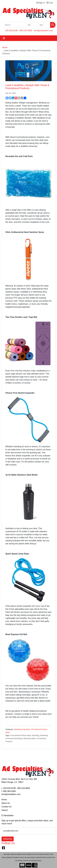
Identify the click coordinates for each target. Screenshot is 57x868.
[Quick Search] (14, 25)
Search (5, 810)
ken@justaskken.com (43, 31)
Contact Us (6, 807)
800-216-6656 (26, 31)
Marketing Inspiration (22, 729)
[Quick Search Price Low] (32, 25)
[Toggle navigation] (4, 38)
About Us (6, 803)
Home (5, 47)
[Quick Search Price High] (44, 25)
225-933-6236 (12, 31)
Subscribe (8, 839)
